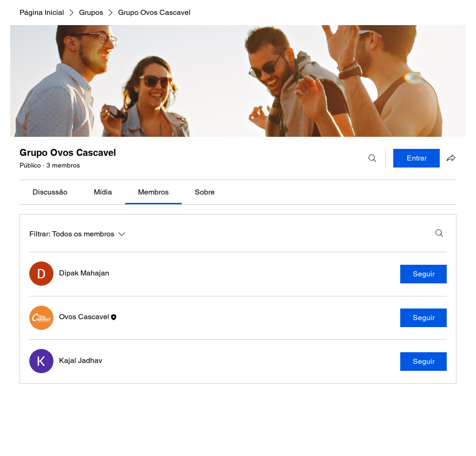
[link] (50, 192)
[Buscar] (372, 158)
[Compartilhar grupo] (451, 158)
